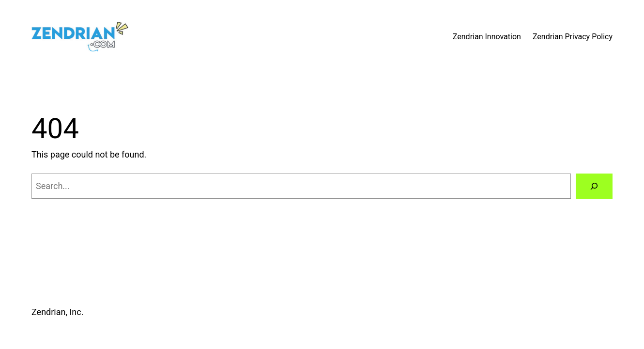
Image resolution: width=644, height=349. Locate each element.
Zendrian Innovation (487, 37)
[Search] (594, 186)
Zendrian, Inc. (57, 312)
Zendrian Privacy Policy (573, 37)
